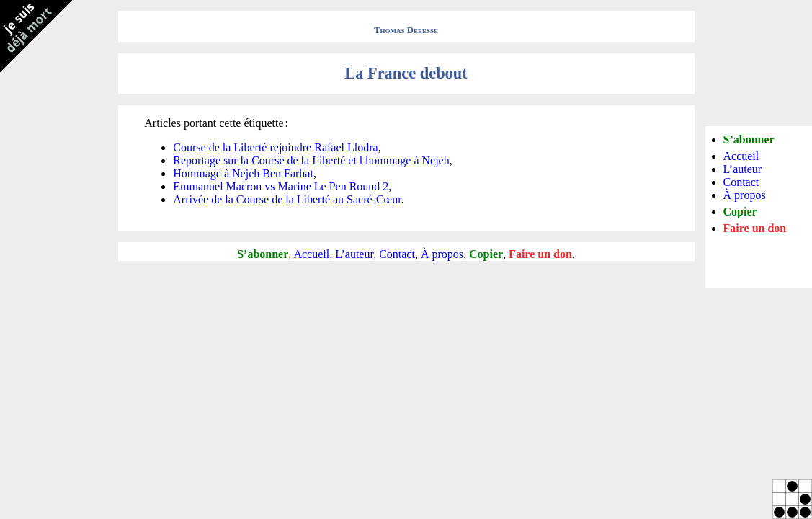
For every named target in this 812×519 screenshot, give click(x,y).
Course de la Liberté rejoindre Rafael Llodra (275, 147)
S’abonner (263, 254)
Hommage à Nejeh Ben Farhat (243, 173)
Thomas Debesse (406, 30)
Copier (486, 254)
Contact (397, 254)
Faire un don (540, 254)
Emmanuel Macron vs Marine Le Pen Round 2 (281, 186)
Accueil (311, 254)
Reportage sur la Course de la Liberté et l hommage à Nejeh (311, 160)
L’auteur (354, 254)
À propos (442, 254)
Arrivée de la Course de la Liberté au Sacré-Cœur (287, 199)
